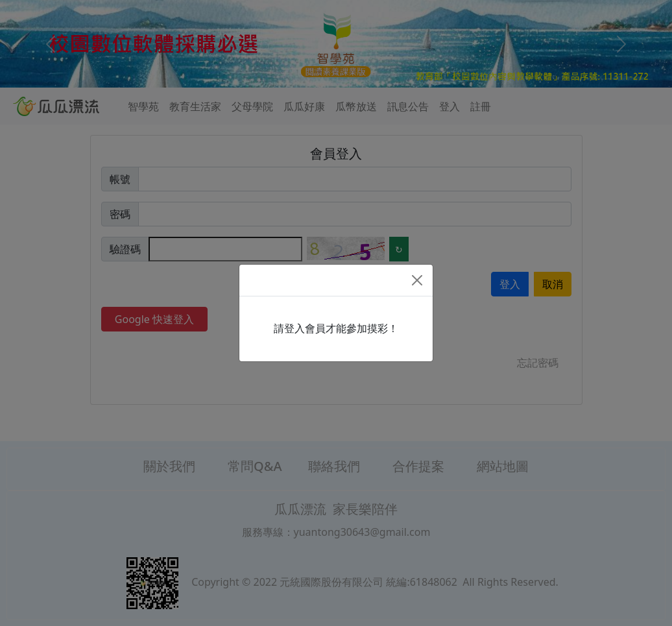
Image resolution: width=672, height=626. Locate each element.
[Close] (417, 280)
